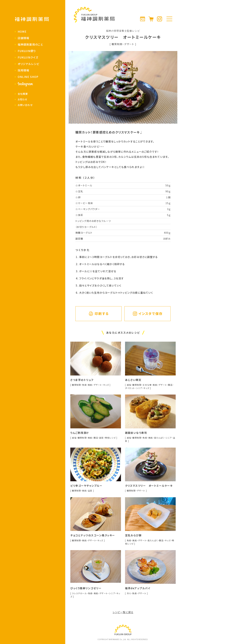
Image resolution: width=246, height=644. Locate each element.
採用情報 (23, 70)
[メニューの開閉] (169, 19)
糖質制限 (117, 44)
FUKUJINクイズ (28, 57)
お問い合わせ (25, 105)
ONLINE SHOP (28, 77)
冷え (129, 593)
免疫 (84, 385)
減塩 (129, 385)
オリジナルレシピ (28, 64)
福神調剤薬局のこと (30, 44)
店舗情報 (23, 38)
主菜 (90, 491)
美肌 (90, 385)
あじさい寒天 (133, 380)
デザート (129, 44)
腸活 (170, 385)
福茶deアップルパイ (138, 588)
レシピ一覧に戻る (123, 612)
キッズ (106, 385)
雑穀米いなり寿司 (136, 433)
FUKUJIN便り (27, 51)
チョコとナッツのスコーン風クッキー (93, 535)
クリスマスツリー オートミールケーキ (149, 486)
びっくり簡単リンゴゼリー (86, 588)
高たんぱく (159, 438)
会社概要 (23, 94)
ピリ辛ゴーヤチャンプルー (86, 486)
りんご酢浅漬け (80, 433)
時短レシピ (110, 438)
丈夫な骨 (147, 385)
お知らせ (22, 99)
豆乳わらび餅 (133, 535)
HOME (22, 31)
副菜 (101, 438)
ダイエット (130, 388)
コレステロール (79, 593)
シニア (139, 388)
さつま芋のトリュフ (82, 380)
